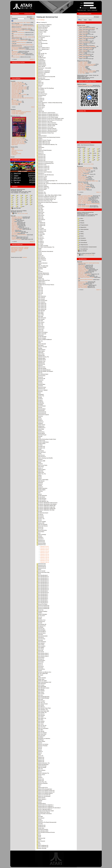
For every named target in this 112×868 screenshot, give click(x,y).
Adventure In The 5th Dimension (45, 175)
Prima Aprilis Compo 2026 (84, 55)
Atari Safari (40, 717)
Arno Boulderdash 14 (43, 582)
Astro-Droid (40, 652)
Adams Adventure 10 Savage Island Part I (47, 114)
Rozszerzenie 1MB (82, 275)
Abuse (39, 81)
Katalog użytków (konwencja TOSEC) (86, 253)
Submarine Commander (17, 218)
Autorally (40, 824)
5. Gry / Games (82, 66)
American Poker (41, 387)
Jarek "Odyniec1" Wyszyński (85, 188)
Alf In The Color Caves (43, 274)
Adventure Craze (41, 165)
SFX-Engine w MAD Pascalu (18, 83)
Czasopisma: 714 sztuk (17, 138)
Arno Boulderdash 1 (42, 575)
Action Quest (41, 107)
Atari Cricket (40, 694)
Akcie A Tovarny (41, 260)
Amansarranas (41, 376)
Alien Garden (41, 319)
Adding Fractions (42, 136)
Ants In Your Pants (42, 465)
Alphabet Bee (41, 355)
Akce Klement (41, 257)
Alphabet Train (41, 361)
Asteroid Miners (41, 632)
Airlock (39, 253)
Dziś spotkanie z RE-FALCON (18, 49)
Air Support (40, 243)
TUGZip (26, 213)
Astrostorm (40, 666)
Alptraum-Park (41, 367)
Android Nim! (41, 410)
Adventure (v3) (41, 157)
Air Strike (40, 240)
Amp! (39, 393)
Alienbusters (40, 327)
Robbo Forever (15, 226)
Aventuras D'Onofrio (42, 829)
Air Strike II (40, 241)
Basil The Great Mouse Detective (19, 235)
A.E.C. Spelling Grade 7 (43, 49)
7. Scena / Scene (82, 69)
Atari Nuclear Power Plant (44, 708)
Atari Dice (40, 695)
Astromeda (40, 662)
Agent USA (40, 218)
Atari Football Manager (43, 698)
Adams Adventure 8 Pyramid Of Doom (47, 132)
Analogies (40, 405)
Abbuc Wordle (41, 67)
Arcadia (39, 511)
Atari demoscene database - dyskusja (20, 248)
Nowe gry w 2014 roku (17, 102)
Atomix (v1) (40, 779)
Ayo (38, 843)
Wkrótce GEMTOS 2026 (17, 25)
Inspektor (14, 238)
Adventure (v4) (41, 159)
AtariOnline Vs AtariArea (43, 738)
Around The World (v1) (43, 606)
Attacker (39, 801)
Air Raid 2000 (41, 234)
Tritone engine (15, 103)
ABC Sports (40, 55)
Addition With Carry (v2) (43, 143)
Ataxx (39, 754)
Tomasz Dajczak (82, 170)
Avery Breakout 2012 (42, 831)
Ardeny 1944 (40, 523)
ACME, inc (40, 56)
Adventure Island (42, 178)
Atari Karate (40, 705)
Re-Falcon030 (15, 48)
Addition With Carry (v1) (43, 142)
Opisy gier (13, 216)
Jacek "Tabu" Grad (82, 184)
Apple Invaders (41, 470)
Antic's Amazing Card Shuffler (45, 458)
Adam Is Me (40, 111)
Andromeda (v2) (41, 413)
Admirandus (40, 147)
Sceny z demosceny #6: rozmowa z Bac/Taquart (23, 26)
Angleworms (40, 426)
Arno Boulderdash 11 (43, 578)
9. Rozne (81, 236)
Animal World (41, 433)
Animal (39, 431)
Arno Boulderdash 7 (42, 600)
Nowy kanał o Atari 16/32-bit (18, 35)
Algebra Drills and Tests (43, 280)
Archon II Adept (41, 522)
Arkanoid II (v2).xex (45, 551)
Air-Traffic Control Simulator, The (45, 247)
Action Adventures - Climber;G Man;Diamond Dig (49, 103)
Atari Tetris (40, 724)
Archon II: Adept (15, 228)
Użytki (85, 20)
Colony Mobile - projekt (16, 251)
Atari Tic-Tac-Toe (41, 726)
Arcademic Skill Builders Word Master (47, 504)
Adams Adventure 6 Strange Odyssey (46, 129)
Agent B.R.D (40, 215)
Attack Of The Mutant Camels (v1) (46, 790)
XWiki (13, 149)
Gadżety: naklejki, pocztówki (85, 201)
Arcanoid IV (40, 517)
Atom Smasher (41, 770)
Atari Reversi (41, 714)
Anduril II (40, 420)
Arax (39, 493)
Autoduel (40, 821)
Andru (39, 418)
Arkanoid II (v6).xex (45, 559)
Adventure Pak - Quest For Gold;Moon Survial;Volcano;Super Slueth (54, 184)
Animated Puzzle (41, 435)
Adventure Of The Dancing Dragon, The (47, 181)
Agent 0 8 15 (40, 212)
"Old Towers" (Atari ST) (17, 217)
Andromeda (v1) (41, 412)
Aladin (39, 262)
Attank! (39, 802)
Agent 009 (40, 214)
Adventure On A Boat (43, 182)
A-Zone (39, 42)
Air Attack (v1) (41, 223)
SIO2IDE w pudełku (83, 286)
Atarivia (39, 747)
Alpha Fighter (41, 351)
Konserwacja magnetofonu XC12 (19, 89)
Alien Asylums (41, 302)
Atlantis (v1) (40, 757)
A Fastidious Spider (42, 30)
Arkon (39, 569)
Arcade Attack (41, 497)
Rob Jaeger (81, 183)
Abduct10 (40, 69)
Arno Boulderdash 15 (43, 584)
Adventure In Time (42, 176)
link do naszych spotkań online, (85, 85)
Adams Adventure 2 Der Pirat (44, 121)
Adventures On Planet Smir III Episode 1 (47, 202)
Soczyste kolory (82, 283)
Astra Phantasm (41, 642)
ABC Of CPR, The (42, 54)
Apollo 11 (40, 468)
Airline (39, 250)
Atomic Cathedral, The (43, 773)
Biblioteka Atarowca (16, 116)
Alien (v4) (40, 292)
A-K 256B (40, 39)
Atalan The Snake (42, 681)
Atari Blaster (40, 689)
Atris (39, 786)
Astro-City (40, 650)
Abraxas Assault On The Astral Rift (46, 77)
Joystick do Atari (82, 272)
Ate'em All (40, 756)
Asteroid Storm (41, 633)
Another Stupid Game (43, 442)
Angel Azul (40, 422)
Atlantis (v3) (40, 760)
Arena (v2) (40, 529)
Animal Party (41, 432)
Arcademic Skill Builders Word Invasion (47, 503)
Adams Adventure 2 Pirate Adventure (46, 123)
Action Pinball (41, 106)
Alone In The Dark (42, 347)
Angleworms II (41, 428)
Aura (39, 815)
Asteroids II (40, 637)
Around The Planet (42, 604)
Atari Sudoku (41, 721)
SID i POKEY (81, 53)
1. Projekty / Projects (83, 62)
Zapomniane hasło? (82, 10)
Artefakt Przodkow (42, 611)
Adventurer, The (41, 194)
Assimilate (40, 627)
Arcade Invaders (41, 500)
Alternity (39, 373)
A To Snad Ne (41, 38)
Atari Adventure (41, 684)
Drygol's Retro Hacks (16, 154)
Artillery (39, 613)
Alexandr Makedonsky (43, 273)
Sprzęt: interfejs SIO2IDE (84, 206)
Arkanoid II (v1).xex (45, 548)
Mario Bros (14, 224)
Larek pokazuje (15, 93)
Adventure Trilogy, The (43, 188)
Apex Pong (40, 467)
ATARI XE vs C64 (82, 26)
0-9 (13, 195)
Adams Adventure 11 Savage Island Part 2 (48, 116)
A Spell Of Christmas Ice (43, 36)
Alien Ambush (41, 298)
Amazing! (40, 386)
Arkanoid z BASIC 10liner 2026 (85, 49)
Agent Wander (41, 220)
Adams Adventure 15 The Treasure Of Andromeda (49, 120)
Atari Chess (40, 692)
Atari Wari (40, 730)
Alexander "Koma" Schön (84, 185)
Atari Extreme (15, 51)
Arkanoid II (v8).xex (45, 562)
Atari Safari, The (41, 718)
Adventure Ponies (42, 185)
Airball (39, 249)
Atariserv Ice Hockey (42, 744)
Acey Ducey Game (42, 94)
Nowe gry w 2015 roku (17, 97)
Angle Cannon (41, 425)
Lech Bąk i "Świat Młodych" (84, 171)
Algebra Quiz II (41, 283)
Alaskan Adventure (42, 263)
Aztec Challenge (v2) (42, 847)
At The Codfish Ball (42, 673)
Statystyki (13, 252)
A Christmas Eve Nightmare (44, 25)
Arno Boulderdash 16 (43, 585)
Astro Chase (40, 645)
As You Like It (41, 616)
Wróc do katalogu (41, 20)
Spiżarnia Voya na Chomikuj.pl (18, 144)
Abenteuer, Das (41, 74)
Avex (39, 834)
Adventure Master (42, 179)
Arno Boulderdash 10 (43, 577)
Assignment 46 (41, 626)
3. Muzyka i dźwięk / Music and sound (87, 64)
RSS (32, 19)
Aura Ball (40, 816)
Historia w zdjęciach (83, 51)
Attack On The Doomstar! (44, 796)
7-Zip (23, 213)
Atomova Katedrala (42, 783)
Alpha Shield (40, 354)
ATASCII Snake (41, 62)
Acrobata (40, 101)
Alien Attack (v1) (41, 303)
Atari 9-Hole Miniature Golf (44, 682)
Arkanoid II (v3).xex (45, 554)
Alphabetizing (41, 364)
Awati (39, 837)
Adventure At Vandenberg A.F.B (45, 163)
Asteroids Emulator (42, 636)
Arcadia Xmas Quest (42, 513)
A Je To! (39, 35)
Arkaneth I (40, 537)
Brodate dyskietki (16, 57)
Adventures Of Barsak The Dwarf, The (47, 196)
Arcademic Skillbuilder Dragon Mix (46, 507)
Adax (39, 134)
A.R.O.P (39, 51)
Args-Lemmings (41, 535)
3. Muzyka (81, 223)
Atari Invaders (41, 701)
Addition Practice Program (44, 140)
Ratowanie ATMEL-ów (83, 270)
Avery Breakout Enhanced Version (46, 832)
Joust (13, 221)
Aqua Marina (40, 481)
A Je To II (40, 33)
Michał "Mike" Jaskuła (83, 172)
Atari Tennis (40, 723)
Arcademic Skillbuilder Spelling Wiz (46, 509)
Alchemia (40, 269)
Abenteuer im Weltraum (43, 72)
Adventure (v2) (41, 156)
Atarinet (39, 743)
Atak (39, 676)
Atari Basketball (41, 687)
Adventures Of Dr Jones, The (44, 201)
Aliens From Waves (42, 332)
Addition (39, 139)
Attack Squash (41, 798)
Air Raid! (40, 235)
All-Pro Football (41, 338)
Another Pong (41, 441)
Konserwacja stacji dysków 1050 (19, 88)
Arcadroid (40, 514)
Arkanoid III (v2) (41, 568)
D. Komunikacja (82, 243)
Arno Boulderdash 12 (43, 580)
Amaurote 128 (41, 379)
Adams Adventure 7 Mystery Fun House (47, 130)
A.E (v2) (39, 46)
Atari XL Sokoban (42, 733)
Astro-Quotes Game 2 (43, 655)
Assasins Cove (41, 620)
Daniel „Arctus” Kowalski (84, 174)
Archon (13, 231)
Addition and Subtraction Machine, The (47, 145)
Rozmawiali (80, 166)
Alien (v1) (40, 288)
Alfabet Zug (40, 279)
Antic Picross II (41, 457)
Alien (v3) (40, 290)
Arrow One (40, 610)
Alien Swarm (40, 322)
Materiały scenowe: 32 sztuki (18, 139)
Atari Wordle (40, 731)
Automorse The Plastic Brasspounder (46, 822)
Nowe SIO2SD (82, 267)
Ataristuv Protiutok (42, 746)
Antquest (40, 464)
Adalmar (39, 110)
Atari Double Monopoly (43, 697)
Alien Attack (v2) (41, 305)
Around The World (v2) (43, 607)
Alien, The (40, 325)
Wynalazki (80, 262)
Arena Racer (40, 532)
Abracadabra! (41, 75)
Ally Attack (40, 345)
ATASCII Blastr (41, 61)
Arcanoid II (40, 516)
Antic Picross (41, 455)
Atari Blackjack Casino (43, 688)
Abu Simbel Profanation (43, 79)
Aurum (39, 819)
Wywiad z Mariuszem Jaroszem (85, 168)
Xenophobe (14, 225)
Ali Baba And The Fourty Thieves (45, 285)
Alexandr (40, 272)
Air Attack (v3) (41, 225)
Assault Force (41, 621)
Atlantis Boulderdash (43, 765)
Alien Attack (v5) (41, 309)
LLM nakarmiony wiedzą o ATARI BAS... (87, 46)
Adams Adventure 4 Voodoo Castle (46, 126)
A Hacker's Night (41, 32)
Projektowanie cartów (83, 271)
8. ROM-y (81, 234)
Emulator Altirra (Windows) (18, 114)
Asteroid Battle (41, 630)
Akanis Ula (40, 256)
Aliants (39, 286)
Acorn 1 (39, 97)
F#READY (81, 173)
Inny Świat (14, 237)
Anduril (39, 419)
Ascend (39, 617)
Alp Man (39, 348)
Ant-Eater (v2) (41, 448)
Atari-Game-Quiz (41, 734)
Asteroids (40, 634)
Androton (40, 416)
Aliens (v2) (40, 331)
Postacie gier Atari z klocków (18, 55)
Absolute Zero (41, 78)
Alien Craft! (40, 315)
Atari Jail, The (41, 702)
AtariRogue (40, 740)
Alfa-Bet (39, 277)
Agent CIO (40, 217)
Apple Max (40, 471)
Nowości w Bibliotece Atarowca (19, 43)
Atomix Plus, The (42, 782)
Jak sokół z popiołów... (17, 54)
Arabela (39, 485)
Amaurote (40, 377)
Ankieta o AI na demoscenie (18, 33)
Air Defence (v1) (41, 230)
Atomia (39, 772)
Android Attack (41, 409)
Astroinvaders (41, 660)
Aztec (39, 844)
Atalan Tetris (40, 679)
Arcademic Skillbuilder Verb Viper (46, 510)
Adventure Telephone (43, 186)
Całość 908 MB (82, 251)
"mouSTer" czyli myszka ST (84, 197)
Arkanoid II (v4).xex (45, 556)
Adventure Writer (42, 189)
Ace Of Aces (40, 90)
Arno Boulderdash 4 (42, 595)
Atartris (39, 750)
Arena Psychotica (42, 530)
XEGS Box (81, 284)
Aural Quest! (40, 818)
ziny (89, 162)
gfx (99, 151)
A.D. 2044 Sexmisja (42, 43)
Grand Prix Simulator (16, 239)
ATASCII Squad (41, 64)
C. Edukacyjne (82, 240)
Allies (39, 342)
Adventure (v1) (41, 155)
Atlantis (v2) (40, 759)
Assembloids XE (41, 624)
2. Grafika (81, 221)
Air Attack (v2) (41, 224)
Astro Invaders (41, 646)
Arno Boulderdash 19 (43, 590)
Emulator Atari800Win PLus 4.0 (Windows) (21, 112)
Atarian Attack (41, 741)
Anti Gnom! (40, 451)
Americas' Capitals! (42, 390)
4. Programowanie (83, 225)
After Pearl (40, 210)
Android (39, 407)
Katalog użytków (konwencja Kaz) (85, 212)
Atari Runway (41, 715)
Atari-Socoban (41, 736)
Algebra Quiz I (41, 282)
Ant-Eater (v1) (41, 446)
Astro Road (40, 649)
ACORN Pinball (41, 58)
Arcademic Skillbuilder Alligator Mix (46, 506)
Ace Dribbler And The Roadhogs (45, 88)
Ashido (39, 619)
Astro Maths (40, 647)
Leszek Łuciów (82, 180)
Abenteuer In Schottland (43, 71)
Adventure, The (41, 192)
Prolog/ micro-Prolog (83, 33)
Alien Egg (40, 316)
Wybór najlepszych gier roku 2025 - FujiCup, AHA (23, 37)
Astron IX (40, 665)
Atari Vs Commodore (42, 728)
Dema (90, 20)
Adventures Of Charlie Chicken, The (46, 199)
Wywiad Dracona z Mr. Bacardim (86, 169)
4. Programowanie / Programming (86, 65)
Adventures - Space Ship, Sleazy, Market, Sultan (49, 195)
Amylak (39, 397)
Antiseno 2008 (41, 461)
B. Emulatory (82, 238)
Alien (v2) (40, 289)
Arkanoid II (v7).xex (45, 561)
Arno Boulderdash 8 (42, 601)
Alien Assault (41, 299)
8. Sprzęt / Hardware (83, 70)
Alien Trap (40, 324)
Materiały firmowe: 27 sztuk (18, 141)
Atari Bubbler (41, 691)
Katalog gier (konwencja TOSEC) (19, 211)
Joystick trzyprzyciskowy (84, 276)
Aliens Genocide (41, 334)
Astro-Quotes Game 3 (43, 656)
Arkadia (39, 536)
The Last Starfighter (16, 233)
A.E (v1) (39, 45)
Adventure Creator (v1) (43, 168)
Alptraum (40, 366)
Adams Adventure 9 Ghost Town (45, 133)
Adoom (39, 149)
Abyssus (40, 85)
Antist (39, 462)
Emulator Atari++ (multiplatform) (19, 113)
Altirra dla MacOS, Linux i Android (86, 38)
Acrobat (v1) (40, 98)
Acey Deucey (41, 93)
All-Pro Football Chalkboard (44, 340)
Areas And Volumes (42, 526)
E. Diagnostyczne (83, 245)
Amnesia (40, 392)
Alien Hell (40, 321)
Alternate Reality (41, 368)
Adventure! (40, 191)
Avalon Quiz (40, 828)
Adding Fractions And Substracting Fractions (48, 137)
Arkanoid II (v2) (41, 564)
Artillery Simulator (42, 614)
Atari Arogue (40, 685)
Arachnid (40, 491)
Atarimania (14, 151)
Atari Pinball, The (42, 712)
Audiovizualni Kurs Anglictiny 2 (45, 806)
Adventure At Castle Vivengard (45, 162)
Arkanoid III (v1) (41, 567)
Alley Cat (40, 341)
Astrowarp (40, 668)
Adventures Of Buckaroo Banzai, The (46, 198)
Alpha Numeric (41, 350)
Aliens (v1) (40, 329)
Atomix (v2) (40, 780)
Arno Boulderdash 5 (42, 597)
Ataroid (39, 749)
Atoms (39, 785)
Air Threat (40, 244)
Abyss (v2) (40, 84)
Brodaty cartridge (16, 39)
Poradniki (13, 81)
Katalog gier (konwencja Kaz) (18, 189)
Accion (39, 87)
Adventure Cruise (42, 171)
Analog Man (40, 403)
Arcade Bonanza (41, 498)
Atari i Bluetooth (82, 265)
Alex (38, 270)
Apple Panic (40, 472)
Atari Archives (15, 152)
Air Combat (40, 228)
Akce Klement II (41, 259)
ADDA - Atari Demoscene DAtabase (86, 145)
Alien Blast (40, 312)
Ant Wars (40, 445)
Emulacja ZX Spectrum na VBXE (19, 95)
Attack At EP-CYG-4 (42, 788)
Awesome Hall (41, 838)
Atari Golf (40, 699)
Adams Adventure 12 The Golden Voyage (47, 117)
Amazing (40, 383)
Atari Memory (41, 707)
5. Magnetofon (82, 227)
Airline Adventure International (45, 251)
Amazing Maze (41, 384)
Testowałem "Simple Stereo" (85, 274)
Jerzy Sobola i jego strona (84, 42)
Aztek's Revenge (41, 848)
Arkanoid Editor (41, 543)
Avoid (39, 835)
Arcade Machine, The (43, 501)
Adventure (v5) (41, 160)
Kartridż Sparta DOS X (17, 86)
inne (22, 206)
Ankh (39, 438)
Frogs (13, 219)
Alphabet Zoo (41, 363)
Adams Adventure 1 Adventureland (46, 113)
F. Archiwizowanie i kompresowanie (87, 247)
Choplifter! (14, 220)
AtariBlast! (40, 737)
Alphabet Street (41, 360)
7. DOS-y (81, 232)
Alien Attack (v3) (41, 306)
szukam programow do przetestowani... (87, 29)
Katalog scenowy (81, 147)
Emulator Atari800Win (16, 111)
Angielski (40, 423)
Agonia (39, 221)
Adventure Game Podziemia (44, 172)
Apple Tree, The (41, 474)
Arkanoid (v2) (41, 542)
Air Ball (39, 227)
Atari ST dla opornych (17, 101)
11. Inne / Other (82, 73)
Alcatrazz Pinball (41, 267)
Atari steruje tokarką (83, 287)
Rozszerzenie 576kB (83, 282)
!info (89, 153)
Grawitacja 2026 (82, 35)
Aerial (39, 204)
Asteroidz (40, 640)
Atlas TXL (40, 769)
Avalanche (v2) (41, 827)
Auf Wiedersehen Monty (43, 812)
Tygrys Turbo (81, 273)
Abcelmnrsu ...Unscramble (44, 68)
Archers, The (41, 519)
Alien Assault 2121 (42, 301)
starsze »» (32, 59)
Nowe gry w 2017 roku (17, 92)
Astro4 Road (40, 658)
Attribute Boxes (41, 804)
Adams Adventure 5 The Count (45, 127)
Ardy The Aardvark (42, 524)
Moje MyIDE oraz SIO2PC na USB (86, 277)
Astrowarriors (41, 669)
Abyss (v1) (40, 82)
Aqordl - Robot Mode (42, 480)
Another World (41, 444)
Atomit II (39, 777)
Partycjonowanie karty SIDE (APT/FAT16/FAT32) (23, 98)
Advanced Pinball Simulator (44, 150)
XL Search (14, 155)
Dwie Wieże (14, 234)
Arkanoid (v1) (41, 540)
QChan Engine (15, 105)
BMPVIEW (14, 100)
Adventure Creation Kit (43, 166)
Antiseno (40, 459)
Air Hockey (40, 233)
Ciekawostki (81, 44)
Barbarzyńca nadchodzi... (17, 47)
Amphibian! (40, 394)
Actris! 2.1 (40, 108)
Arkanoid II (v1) (41, 545)
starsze (33, 107)
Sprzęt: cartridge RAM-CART (85, 202)
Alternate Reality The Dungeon (45, 371)
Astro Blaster (41, 643)
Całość (15, 213)
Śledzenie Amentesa (83, 179)
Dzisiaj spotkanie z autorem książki (20, 40)
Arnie (39, 574)
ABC (38, 52)
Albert (39, 264)
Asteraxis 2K (40, 629)
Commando (14, 223)
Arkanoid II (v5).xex (45, 557)
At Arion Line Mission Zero (44, 672)
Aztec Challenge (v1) (42, 845)
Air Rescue (40, 237)
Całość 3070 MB (16, 208)
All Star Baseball (41, 337)
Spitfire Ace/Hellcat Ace (17, 229)
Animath (39, 436)
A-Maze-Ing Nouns (42, 40)
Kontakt (13, 157)
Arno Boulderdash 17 (43, 587)
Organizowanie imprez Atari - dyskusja (20, 247)
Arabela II (40, 487)
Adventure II (40, 173)
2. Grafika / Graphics (83, 63)
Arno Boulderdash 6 (42, 598)
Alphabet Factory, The (43, 357)
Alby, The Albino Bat (42, 266)
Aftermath (40, 211)
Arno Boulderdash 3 (42, 594)
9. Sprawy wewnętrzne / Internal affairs (87, 71)
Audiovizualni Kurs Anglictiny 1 (45, 805)
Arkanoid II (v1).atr (44, 546)
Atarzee (39, 753)
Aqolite (39, 477)
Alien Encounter (41, 318)
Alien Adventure (41, 296)
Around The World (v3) (43, 608)
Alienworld (40, 335)
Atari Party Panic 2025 (43, 711)
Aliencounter (41, 328)
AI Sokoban (40, 59)
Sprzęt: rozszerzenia (83, 200)
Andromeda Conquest (43, 415)
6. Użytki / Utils (82, 68)
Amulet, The (40, 396)
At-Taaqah (40, 675)
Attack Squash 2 (41, 799)
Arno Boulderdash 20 (43, 593)
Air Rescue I (40, 238)
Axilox (39, 840)
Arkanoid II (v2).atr (44, 550)
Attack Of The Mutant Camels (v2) (46, 792)
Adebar (39, 146)
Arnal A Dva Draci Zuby (43, 572)
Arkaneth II (40, 539)
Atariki (13, 148)
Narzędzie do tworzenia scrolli (18, 85)
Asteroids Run (41, 639)
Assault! (39, 623)
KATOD (80, 175)
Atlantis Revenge (42, 766)
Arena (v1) (40, 527)
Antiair (39, 454)
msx (94, 155)
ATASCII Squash (41, 65)
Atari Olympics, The (42, 710)
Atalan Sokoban (41, 678)
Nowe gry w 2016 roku (17, 96)
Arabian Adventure (42, 488)
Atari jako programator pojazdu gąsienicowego (22, 45)
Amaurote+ (40, 380)
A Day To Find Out (42, 29)
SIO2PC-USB (81, 266)
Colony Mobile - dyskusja (17, 250)
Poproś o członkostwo (92, 10)
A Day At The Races (42, 28)
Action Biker (40, 104)
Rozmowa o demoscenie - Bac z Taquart (21, 23)
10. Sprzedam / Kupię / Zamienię (86, 72)
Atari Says (40, 720)
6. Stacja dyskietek (83, 229)
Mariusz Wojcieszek (83, 176)
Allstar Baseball (41, 344)
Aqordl (39, 478)
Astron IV (40, 663)
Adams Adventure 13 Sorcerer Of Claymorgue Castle (50, 118)
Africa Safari (40, 207)
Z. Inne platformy (83, 249)
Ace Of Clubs (41, 91)
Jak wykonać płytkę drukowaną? (85, 280)
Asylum (39, 671)
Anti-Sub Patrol (41, 452)
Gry (81, 20)
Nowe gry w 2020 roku (17, 90)
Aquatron (40, 484)
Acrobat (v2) (40, 100)
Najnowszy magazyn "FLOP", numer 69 (21, 30)
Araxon (39, 494)
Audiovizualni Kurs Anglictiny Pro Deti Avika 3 (49, 808)
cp (98, 149)
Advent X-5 (40, 153)
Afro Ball (40, 208)
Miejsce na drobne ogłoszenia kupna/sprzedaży (89, 204)
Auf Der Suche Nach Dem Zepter (45, 811)
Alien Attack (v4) (41, 308)
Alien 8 (39, 295)
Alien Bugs (40, 313)
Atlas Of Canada (41, 767)
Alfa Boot (40, 276)
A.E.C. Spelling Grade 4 (43, 48)
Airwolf (39, 254)
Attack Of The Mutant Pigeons (45, 793)
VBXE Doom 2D (82, 40)
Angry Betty (40, 429)
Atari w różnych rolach (83, 285)
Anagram (40, 400)
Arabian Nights (41, 490)
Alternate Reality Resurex (44, 370)
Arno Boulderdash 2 (42, 591)
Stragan (79, 195)
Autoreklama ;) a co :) (83, 31)
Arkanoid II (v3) (41, 565)
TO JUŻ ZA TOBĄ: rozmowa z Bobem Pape (88, 181)
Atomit (39, 776)
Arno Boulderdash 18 (43, 588)
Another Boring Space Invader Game (46, 439)
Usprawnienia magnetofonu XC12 (19, 87)
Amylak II (40, 399)
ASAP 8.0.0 (14, 53)
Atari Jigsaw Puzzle (42, 704)
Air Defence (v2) (41, 231)
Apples (39, 475)
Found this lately (82, 58)
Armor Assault (41, 571)
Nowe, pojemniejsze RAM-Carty (85, 196)
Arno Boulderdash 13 (43, 581)
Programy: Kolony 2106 (83, 199)
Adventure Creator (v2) (43, 169)
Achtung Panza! (41, 95)
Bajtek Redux (15, 145)
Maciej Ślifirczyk (82, 186)
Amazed (39, 381)
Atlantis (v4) (40, 762)
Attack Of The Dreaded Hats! (44, 789)
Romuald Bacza (82, 178)
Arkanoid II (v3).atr (44, 553)
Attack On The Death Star (44, 795)
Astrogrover (40, 659)
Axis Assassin (41, 841)
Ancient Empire (41, 406)
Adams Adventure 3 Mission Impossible (47, 124)
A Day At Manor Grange (43, 26)
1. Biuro (80, 218)
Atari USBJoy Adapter (83, 198)
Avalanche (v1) (41, 825)
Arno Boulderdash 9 (42, 603)
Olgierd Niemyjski (82, 190)
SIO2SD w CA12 (82, 268)
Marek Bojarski (82, 189)
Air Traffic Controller (42, 246)
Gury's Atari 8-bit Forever (17, 150)
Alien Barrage (41, 311)
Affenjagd (40, 205)
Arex (39, 533)
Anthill (39, 449)
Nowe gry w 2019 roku (17, 91)
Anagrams (40, 402)
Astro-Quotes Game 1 (43, 653)
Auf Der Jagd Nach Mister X (44, 809)
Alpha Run (40, 352)
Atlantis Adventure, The (43, 763)
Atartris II (40, 751)
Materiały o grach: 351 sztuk (18, 142)
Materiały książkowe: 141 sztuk (19, 140)
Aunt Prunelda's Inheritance (44, 814)
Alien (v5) (40, 293)
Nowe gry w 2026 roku (17, 82)
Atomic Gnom (41, 775)
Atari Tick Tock (41, 727)
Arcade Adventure (42, 496)
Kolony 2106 (14, 227)
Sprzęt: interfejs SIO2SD (84, 207)
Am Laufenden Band (42, 374)
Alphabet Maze (41, 358)
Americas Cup (41, 389)
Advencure (40, 152)
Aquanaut (40, 483)
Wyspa (13, 230)
